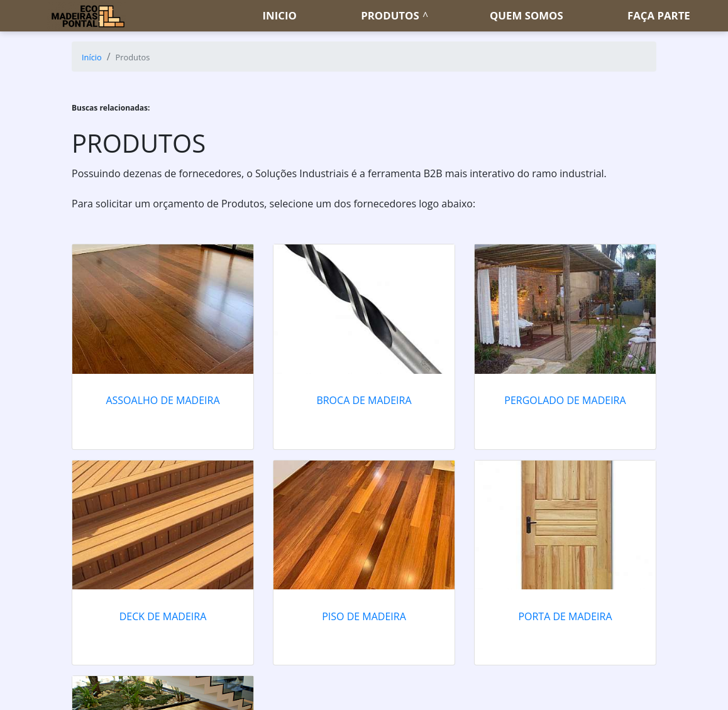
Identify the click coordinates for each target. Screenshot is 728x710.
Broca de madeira (364, 400)
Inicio (280, 15)
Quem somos (527, 15)
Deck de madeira (163, 616)
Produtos (390, 15)
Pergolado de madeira (565, 400)
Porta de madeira (565, 616)
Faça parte (659, 15)
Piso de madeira (364, 616)
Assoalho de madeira (163, 400)
